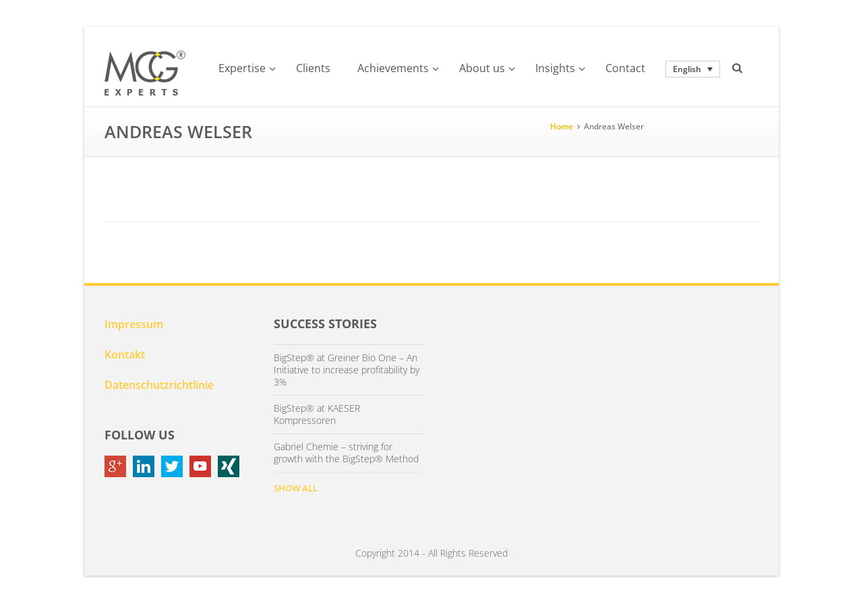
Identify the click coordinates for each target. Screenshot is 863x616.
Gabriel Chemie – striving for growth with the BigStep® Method (346, 453)
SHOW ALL (296, 488)
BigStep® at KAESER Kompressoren (317, 414)
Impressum (134, 324)
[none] (693, 69)
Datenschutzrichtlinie (159, 385)
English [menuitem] (687, 69)
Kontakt (125, 355)
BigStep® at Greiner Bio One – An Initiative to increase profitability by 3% (347, 370)
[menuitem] (693, 69)
